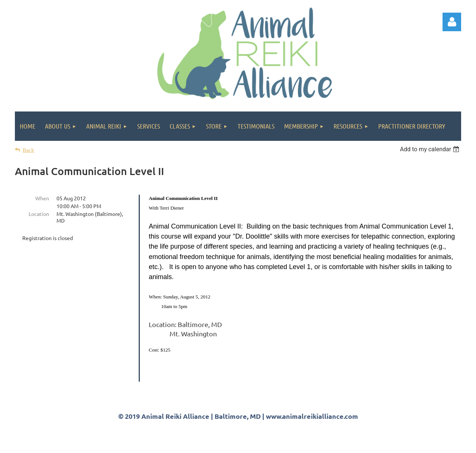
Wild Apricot (372, 444)
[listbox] (430, 149)
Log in (452, 22)
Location (39, 214)
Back (28, 150)
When (42, 198)
